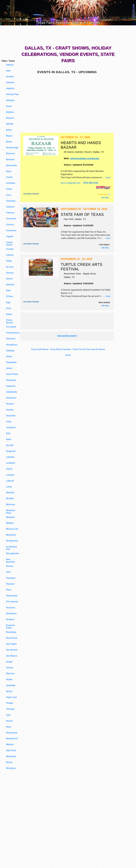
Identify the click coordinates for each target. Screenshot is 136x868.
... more (107, 177)
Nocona (10, 566)
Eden (8, 290)
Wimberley (11, 756)
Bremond (10, 153)
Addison (10, 65)
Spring (9, 691)
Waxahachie (12, 733)
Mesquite (10, 517)
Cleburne (10, 207)
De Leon (10, 267)
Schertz (10, 668)
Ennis (9, 308)
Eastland (10, 285)
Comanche (11, 219)
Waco (9, 727)
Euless (9, 314)
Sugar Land (11, 697)
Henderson (11, 398)
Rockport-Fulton (11, 627)
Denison (10, 273)
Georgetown (12, 345)
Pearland (10, 584)
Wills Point (11, 750)
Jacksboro (11, 427)
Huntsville (11, 416)
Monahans (11, 535)
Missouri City (12, 529)
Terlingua (10, 709)
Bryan (9, 171)
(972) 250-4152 (91, 183)
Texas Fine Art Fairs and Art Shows (89, 349)
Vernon (9, 721)
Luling (9, 487)
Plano (9, 590)
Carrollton (11, 183)
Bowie (9, 142)
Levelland (10, 463)
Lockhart (10, 475)
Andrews (10, 82)
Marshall (10, 493)
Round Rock (12, 638)
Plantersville (12, 596)
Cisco (9, 195)
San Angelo (11, 644)
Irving (9, 422)
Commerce (11, 230)
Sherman (10, 673)
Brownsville (11, 165)
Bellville (10, 124)
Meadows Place (11, 512)
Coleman (10, 213)
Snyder (9, 679)
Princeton (11, 608)
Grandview (11, 380)
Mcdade (10, 498)
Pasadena (11, 578)
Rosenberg (11, 632)
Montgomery (12, 541)
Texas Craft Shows (40, 349)
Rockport (10, 619)
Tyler (8, 715)
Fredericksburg (13, 333)
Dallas (9, 261)
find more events (67, 336)
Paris (8, 572)
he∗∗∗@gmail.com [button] (70, 183)
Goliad (9, 368)
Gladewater (11, 362)
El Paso (9, 296)
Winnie (9, 762)
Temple (9, 703)
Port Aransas (12, 602)
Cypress (10, 255)
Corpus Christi (9, 244)
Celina (9, 189)
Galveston (11, 339)
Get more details (31, 194)
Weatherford (12, 739)
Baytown (10, 118)
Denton (9, 279)
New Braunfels (10, 561)
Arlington (10, 100)
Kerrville (10, 445)
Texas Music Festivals (60, 349)
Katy (8, 433)
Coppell (10, 236)
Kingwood (11, 451)
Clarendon (11, 201)
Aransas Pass (12, 94)
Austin (9, 106)
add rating (105, 198)
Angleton (10, 88)
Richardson (11, 614)
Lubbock (10, 481)
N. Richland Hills (11, 548)
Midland (10, 523)
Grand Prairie (12, 374)
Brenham (10, 159)
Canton (9, 177)
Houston (10, 404)
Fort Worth (11, 327)
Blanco (9, 136)
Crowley (10, 249)
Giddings (10, 351)
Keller (9, 439)
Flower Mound (9, 321)
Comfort (10, 225)
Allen (8, 71)
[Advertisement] (68, 36)
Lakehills (10, 457)
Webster (10, 744)
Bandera (10, 112)
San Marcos (12, 656)
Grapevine (11, 386)
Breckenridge (12, 148)
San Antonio (12, 650)
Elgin (8, 302)
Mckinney (10, 504)
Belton (9, 130)
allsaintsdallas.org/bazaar (85, 158)
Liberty (9, 469)
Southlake (11, 685)
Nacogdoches (13, 553)
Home (68, 355)
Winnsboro (11, 768)
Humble (10, 410)
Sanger (9, 662)
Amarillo (10, 77)
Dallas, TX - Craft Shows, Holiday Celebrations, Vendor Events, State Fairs (68, 54)
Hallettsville (12, 392)
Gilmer (9, 356)
